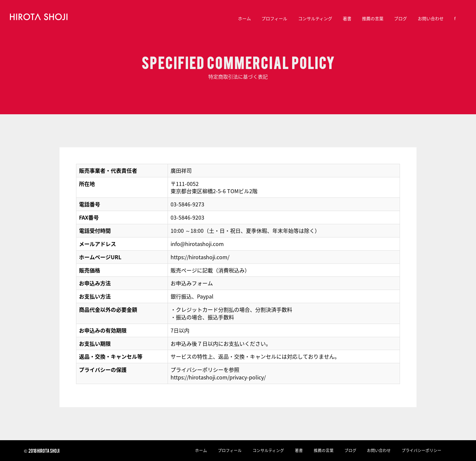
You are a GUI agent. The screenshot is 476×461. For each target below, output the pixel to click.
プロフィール (274, 18)
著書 (347, 18)
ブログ (400, 18)
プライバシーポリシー (421, 450)
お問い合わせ (431, 18)
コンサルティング (315, 18)
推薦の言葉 (373, 18)
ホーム (244, 18)
